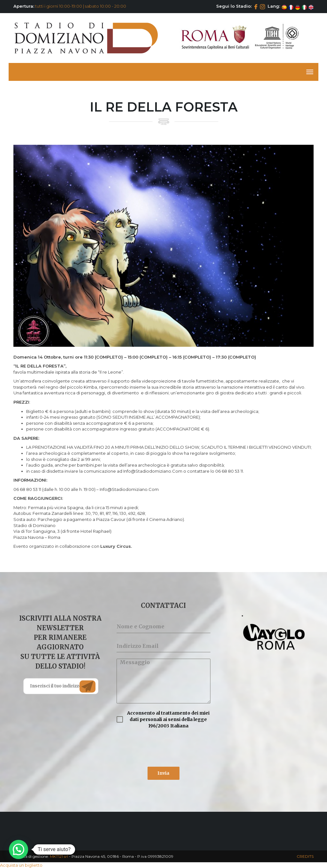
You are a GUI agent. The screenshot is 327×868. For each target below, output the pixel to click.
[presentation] (163, 748)
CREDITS (305, 856)
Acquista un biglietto (21, 865)
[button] (19, 849)
